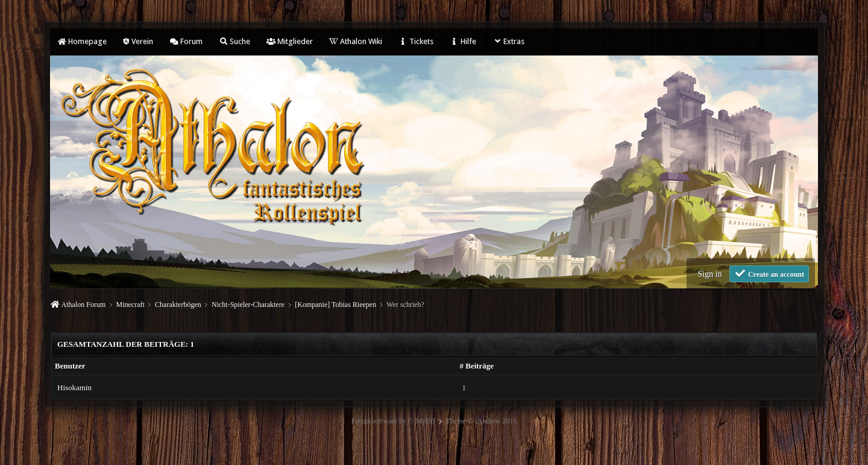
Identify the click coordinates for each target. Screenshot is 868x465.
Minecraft (131, 305)
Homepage (82, 41)
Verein (138, 41)
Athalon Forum (84, 305)
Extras (508, 41)
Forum (186, 41)
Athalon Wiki (356, 41)
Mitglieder (290, 41)
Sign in (710, 274)
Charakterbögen (178, 305)
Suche (234, 41)
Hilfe (463, 41)
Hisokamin (74, 387)
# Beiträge (476, 366)
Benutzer (70, 366)
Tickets (416, 41)
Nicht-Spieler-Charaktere (248, 305)
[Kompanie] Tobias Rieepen (335, 305)
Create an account (769, 274)
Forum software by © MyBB (393, 421)
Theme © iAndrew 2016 (481, 421)
